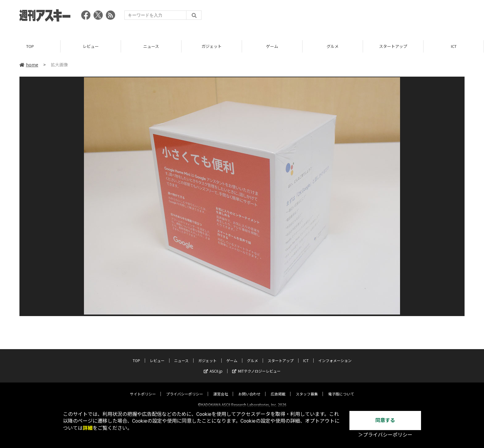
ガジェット (212, 46)
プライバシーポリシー (185, 389)
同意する (385, 420)
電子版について (341, 389)
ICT (454, 46)
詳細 (88, 428)
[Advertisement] (352, 17)
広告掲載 (278, 389)
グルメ (333, 46)
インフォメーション (335, 355)
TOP (30, 46)
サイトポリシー (143, 389)
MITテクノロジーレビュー (256, 366)
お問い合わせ (249, 389)
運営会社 (221, 389)
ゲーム (272, 46)
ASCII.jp (213, 366)
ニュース (151, 46)
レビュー (91, 46)
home (29, 65)
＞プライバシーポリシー (385, 435)
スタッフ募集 (307, 389)
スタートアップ (393, 46)
